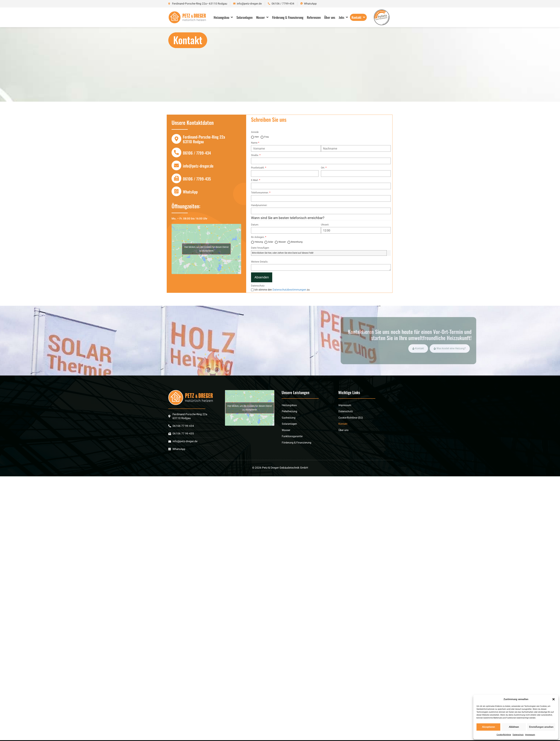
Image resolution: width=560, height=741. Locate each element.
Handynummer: (259, 205)
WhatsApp (190, 192)
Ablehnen (514, 727)
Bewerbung (297, 242)
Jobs (343, 17)
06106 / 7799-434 (197, 153)
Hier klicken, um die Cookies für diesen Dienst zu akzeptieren (206, 249)
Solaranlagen (244, 17)
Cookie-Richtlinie (504, 735)
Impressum (530, 735)
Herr (257, 137)
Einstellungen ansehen (541, 727)
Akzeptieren (488, 727)
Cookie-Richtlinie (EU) (351, 418)
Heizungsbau (223, 17)
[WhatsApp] (176, 191)
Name (254, 143)
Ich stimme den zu (282, 290)
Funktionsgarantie (292, 436)
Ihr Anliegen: (258, 237)
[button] (554, 699)
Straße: (255, 155)
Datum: (255, 225)
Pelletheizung (289, 411)
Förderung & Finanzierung (288, 17)
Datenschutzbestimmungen (289, 290)
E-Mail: (255, 180)
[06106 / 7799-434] (176, 152)
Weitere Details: (260, 262)
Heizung (259, 242)
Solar (271, 242)
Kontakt (358, 17)
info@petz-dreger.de (198, 166)
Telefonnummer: (260, 193)
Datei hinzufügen (260, 248)
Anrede (255, 132)
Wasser (262, 17)
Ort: (323, 168)
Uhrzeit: (325, 225)
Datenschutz (518, 735)
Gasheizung (289, 418)
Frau (266, 137)
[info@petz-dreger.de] (176, 165)
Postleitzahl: (258, 168)
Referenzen (314, 17)
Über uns (330, 17)
